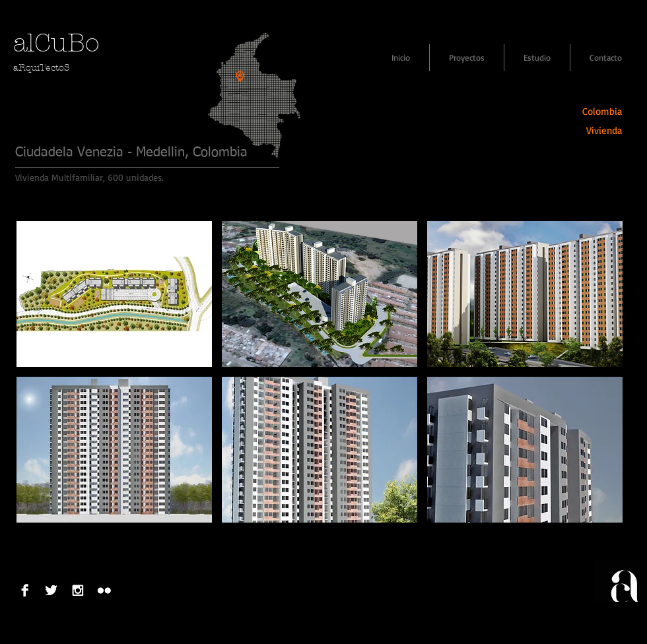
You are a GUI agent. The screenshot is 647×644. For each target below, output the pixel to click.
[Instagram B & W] (78, 590)
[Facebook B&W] (25, 590)
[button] (114, 294)
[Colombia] (596, 111)
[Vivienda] (596, 130)
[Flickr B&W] (104, 590)
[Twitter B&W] (51, 590)
